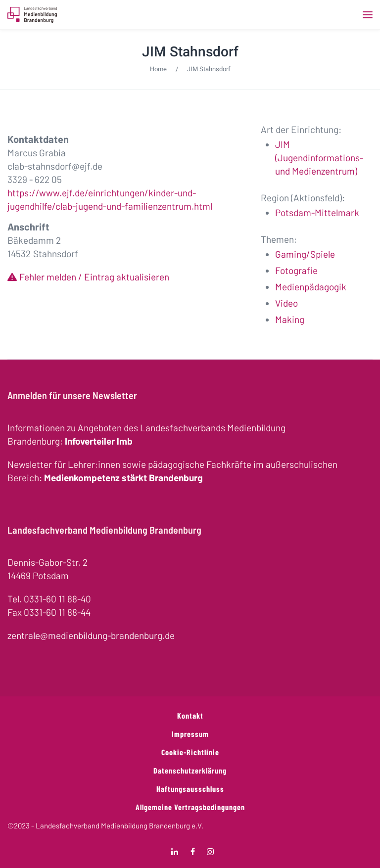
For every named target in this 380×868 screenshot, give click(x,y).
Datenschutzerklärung (190, 770)
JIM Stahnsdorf (190, 52)
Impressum (190, 734)
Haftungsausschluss (190, 789)
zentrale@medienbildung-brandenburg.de (91, 635)
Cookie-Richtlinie (190, 752)
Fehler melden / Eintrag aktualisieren (94, 277)
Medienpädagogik (311, 287)
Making (290, 319)
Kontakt (190, 715)
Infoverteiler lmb (99, 441)
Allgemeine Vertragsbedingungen (190, 807)
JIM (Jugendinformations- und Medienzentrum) (319, 158)
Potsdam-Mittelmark (317, 212)
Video (286, 303)
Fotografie (296, 270)
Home (158, 69)
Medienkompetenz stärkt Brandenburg (123, 478)
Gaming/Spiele (305, 254)
